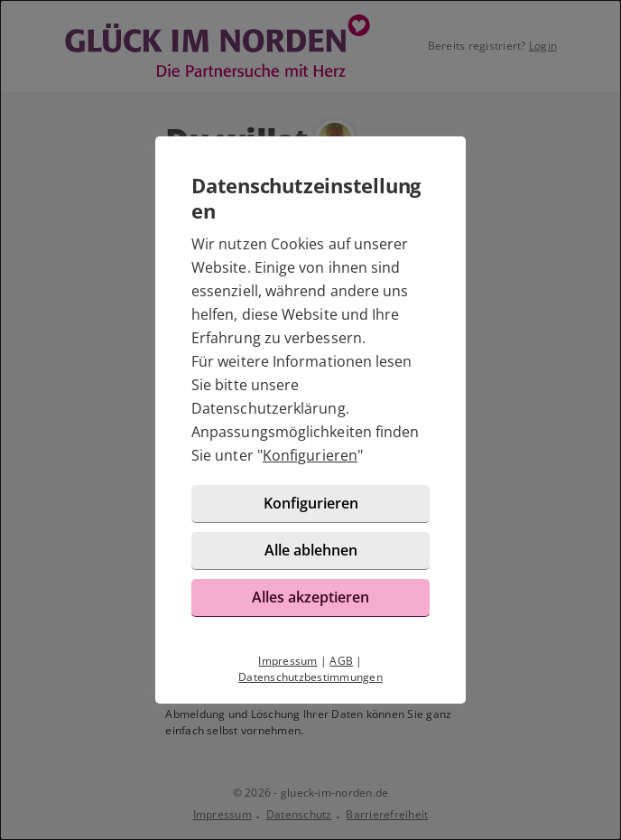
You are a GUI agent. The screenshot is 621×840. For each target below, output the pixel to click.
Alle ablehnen (311, 550)
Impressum (287, 661)
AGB (341, 661)
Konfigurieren (310, 455)
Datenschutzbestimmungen (310, 677)
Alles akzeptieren (310, 597)
